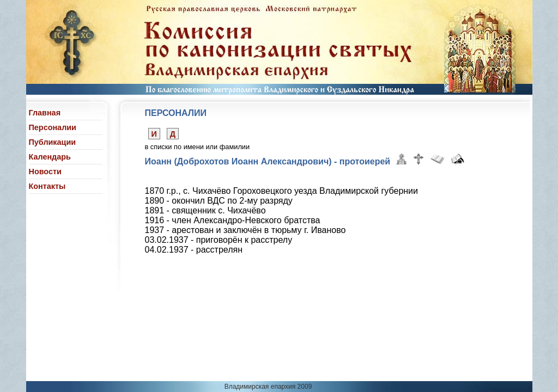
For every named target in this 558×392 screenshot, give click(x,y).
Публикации (53, 142)
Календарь (50, 157)
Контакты (47, 186)
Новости (45, 171)
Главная (45, 113)
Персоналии (53, 127)
